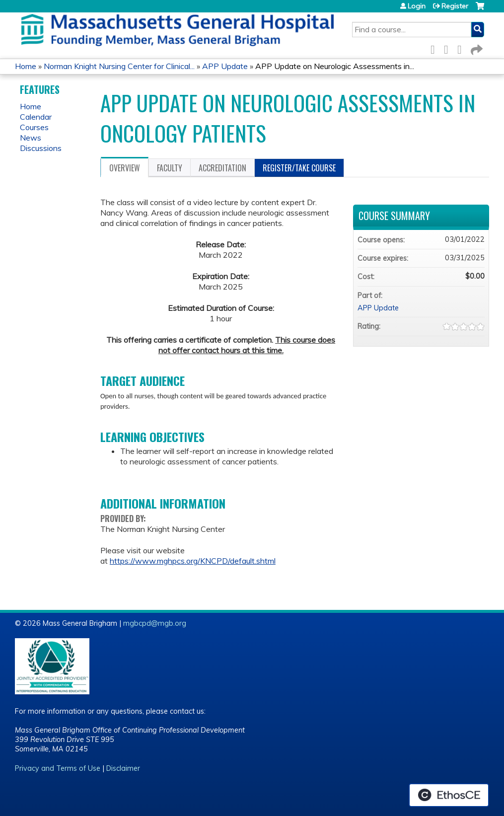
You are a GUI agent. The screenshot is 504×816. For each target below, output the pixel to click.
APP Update (225, 66)
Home (26, 66)
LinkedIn (462, 48)
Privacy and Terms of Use (58, 768)
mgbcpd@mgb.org (155, 623)
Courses (34, 127)
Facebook (435, 48)
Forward (476, 48)
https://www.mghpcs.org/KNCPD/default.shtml (193, 561)
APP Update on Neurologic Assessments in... (335, 66)
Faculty (170, 168)
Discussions (41, 148)
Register (455, 6)
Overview (125, 168)
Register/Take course (299, 168)
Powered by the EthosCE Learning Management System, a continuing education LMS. (449, 795)
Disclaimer (123, 768)
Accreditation (222, 168)
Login (417, 6)
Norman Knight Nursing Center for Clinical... (119, 66)
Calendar (36, 117)
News (31, 138)
